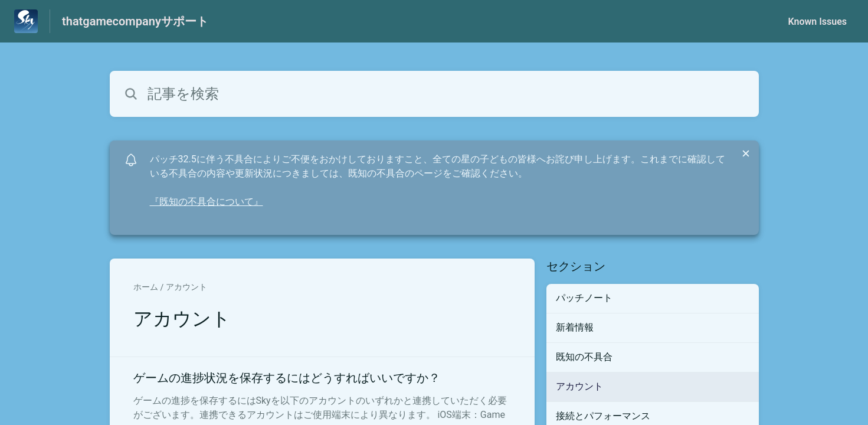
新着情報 (575, 327)
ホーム (146, 287)
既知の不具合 (584, 357)
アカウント (186, 287)
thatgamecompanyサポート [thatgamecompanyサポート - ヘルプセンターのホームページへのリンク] (135, 21)
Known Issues (817, 22)
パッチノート (584, 298)
